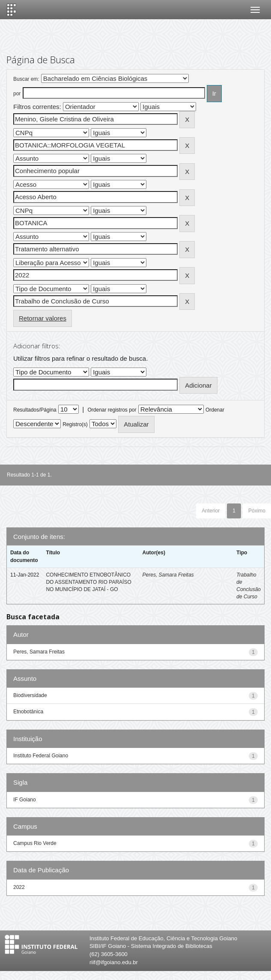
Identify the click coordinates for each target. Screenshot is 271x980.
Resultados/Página (35, 410)
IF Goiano (25, 800)
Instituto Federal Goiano (41, 756)
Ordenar (215, 410)
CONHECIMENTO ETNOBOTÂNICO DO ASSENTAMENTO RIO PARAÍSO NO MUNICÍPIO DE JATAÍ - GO (88, 582)
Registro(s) (75, 424)
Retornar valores (43, 318)
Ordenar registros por (112, 410)
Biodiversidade (30, 695)
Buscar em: (26, 79)
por (17, 94)
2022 (19, 887)
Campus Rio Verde (35, 843)
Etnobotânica (28, 712)
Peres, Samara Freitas (168, 575)
